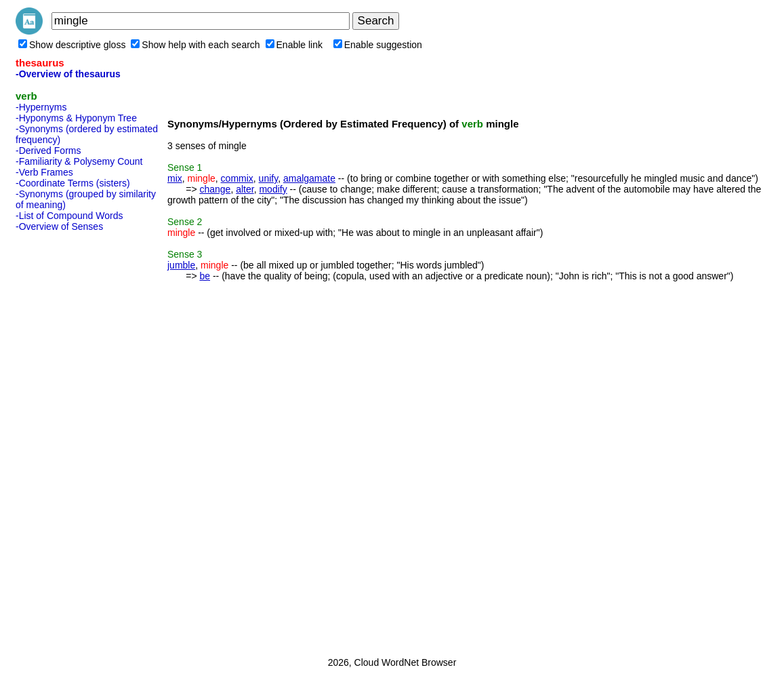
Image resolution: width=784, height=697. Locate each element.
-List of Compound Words (69, 216)
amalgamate (309, 178)
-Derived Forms (48, 151)
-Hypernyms (41, 107)
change (215, 189)
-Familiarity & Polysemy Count (79, 161)
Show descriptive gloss (72, 45)
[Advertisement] (70, 440)
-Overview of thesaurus (68, 74)
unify (269, 178)
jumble (181, 265)
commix (237, 178)
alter (245, 189)
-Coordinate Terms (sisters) (73, 183)
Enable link (294, 45)
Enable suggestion (378, 45)
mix (175, 178)
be (205, 276)
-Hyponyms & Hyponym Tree (76, 118)
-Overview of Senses (59, 226)
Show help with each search (195, 45)
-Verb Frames (44, 172)
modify (273, 189)
